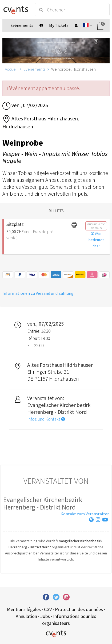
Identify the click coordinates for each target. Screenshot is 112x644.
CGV (48, 609)
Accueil (11, 69)
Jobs (45, 616)
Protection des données (79, 609)
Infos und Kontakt (46, 419)
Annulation (26, 616)
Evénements (34, 69)
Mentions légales (24, 609)
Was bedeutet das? (96, 240)
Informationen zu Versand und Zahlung (38, 293)
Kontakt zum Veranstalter (85, 514)
